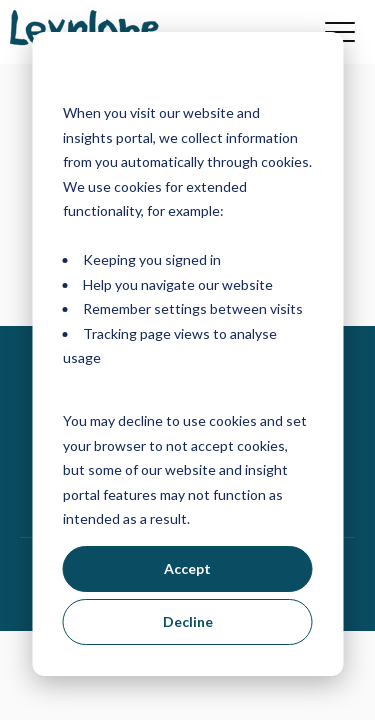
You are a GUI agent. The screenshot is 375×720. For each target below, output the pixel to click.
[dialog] (187, 354)
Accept (187, 568)
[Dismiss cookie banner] (305, 75)
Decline (188, 621)
